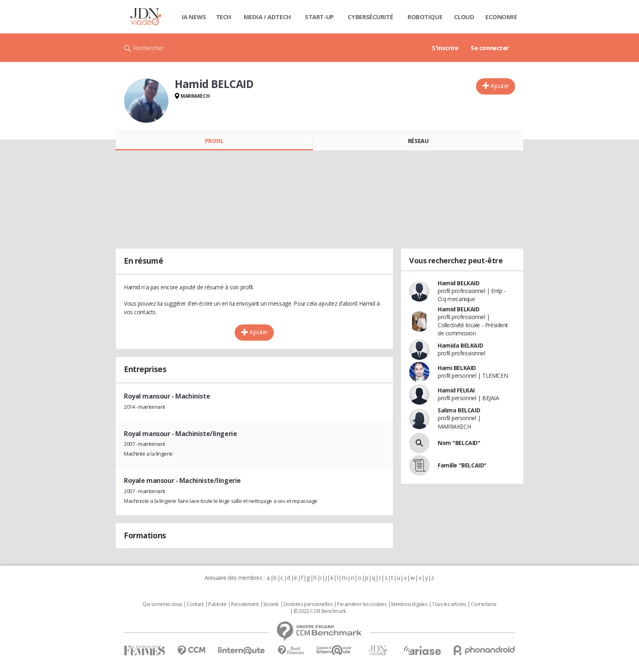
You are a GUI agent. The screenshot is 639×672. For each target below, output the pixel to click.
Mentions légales (409, 604)
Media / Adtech (267, 17)
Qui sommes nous (162, 604)
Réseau (418, 141)
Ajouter (500, 86)
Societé (271, 604)
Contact (195, 604)
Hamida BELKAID (460, 345)
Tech (224, 17)
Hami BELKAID (457, 368)
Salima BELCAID (459, 410)
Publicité (217, 604)
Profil (214, 141)
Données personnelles (308, 604)
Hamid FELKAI (456, 390)
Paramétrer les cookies (362, 604)
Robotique (425, 17)
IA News (194, 17)
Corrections (483, 604)
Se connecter (490, 48)
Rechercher (149, 48)
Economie (501, 17)
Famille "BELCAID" (462, 465)
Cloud (464, 17)
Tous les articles (449, 604)
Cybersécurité (370, 17)
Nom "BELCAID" (459, 443)
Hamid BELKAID (459, 283)
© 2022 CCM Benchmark (320, 611)
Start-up (319, 17)
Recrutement (245, 604)
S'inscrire (445, 48)
